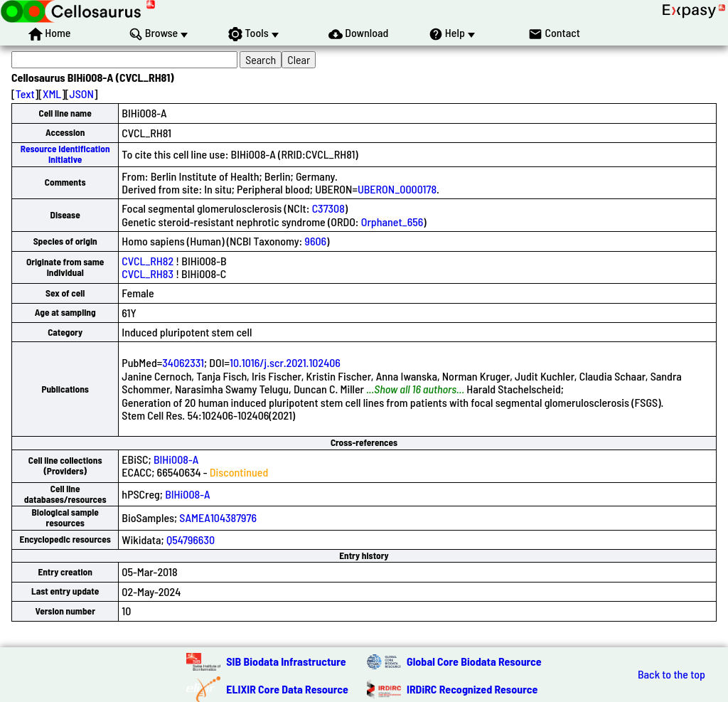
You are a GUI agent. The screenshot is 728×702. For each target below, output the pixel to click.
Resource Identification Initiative (65, 154)
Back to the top (671, 674)
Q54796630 (191, 539)
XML (52, 94)
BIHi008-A (176, 459)
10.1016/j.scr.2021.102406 (285, 362)
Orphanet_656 (392, 222)
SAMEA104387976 (218, 517)
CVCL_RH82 (148, 261)
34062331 (183, 362)
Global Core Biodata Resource (474, 661)
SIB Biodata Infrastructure (286, 661)
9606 (315, 241)
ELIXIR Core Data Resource (287, 689)
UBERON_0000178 (397, 189)
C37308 (328, 208)
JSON (82, 94)
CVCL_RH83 (148, 273)
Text (25, 94)
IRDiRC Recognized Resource (472, 689)
